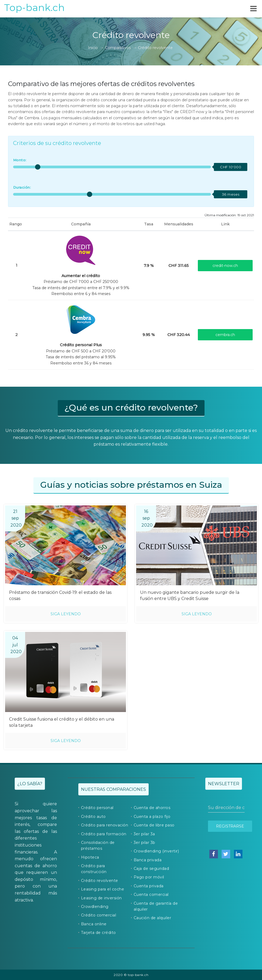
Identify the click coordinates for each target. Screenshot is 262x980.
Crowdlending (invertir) (156, 851)
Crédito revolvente (100, 881)
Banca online (94, 924)
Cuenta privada (149, 886)
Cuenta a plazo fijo (152, 817)
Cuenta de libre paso (154, 825)
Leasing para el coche (103, 889)
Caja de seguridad (151, 869)
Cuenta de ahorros (152, 808)
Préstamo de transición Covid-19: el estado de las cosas (60, 595)
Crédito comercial (99, 915)
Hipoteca (90, 857)
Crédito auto (93, 817)
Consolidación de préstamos (98, 845)
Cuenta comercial (151, 895)
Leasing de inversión (101, 898)
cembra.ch (225, 335)
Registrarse (230, 826)
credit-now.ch (225, 266)
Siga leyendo (66, 614)
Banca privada (148, 860)
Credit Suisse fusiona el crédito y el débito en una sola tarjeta (62, 722)
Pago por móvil (149, 877)
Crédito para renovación (105, 825)
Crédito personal (97, 808)
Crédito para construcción (94, 869)
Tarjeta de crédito (99, 933)
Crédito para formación (104, 834)
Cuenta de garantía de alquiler (156, 906)
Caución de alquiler (153, 918)
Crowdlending (95, 907)
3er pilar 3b (145, 843)
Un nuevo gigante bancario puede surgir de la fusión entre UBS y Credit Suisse (190, 595)
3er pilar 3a (144, 834)
